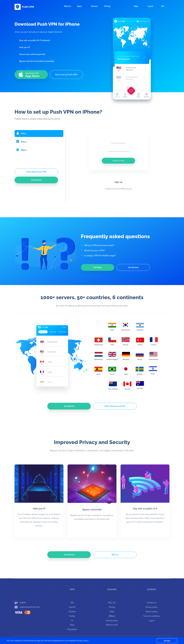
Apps (81, 6)
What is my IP (112, 625)
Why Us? (112, 603)
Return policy (152, 612)
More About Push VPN (36, 172)
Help (134, 6)
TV (72, 621)
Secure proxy (112, 621)
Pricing (107, 6)
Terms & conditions (152, 616)
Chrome (72, 612)
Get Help (98, 267)
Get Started (36, 180)
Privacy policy (152, 607)
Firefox (72, 616)
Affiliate (112, 616)
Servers (94, 6)
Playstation (72, 629)
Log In (149, 6)
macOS (72, 607)
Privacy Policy (83, 641)
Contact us (152, 603)
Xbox (72, 625)
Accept (167, 641)
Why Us (67, 6)
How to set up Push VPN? (66, 75)
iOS (72, 603)
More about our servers (115, 406)
